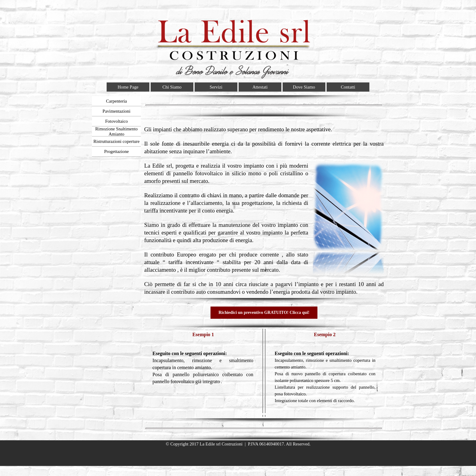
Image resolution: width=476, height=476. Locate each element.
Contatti (348, 87)
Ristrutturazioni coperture (117, 141)
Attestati (260, 87)
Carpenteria (116, 101)
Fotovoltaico (116, 121)
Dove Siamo (304, 87)
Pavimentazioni (117, 111)
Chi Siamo (172, 87)
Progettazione (117, 151)
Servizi (216, 87)
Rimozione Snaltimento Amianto (117, 131)
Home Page (128, 87)
